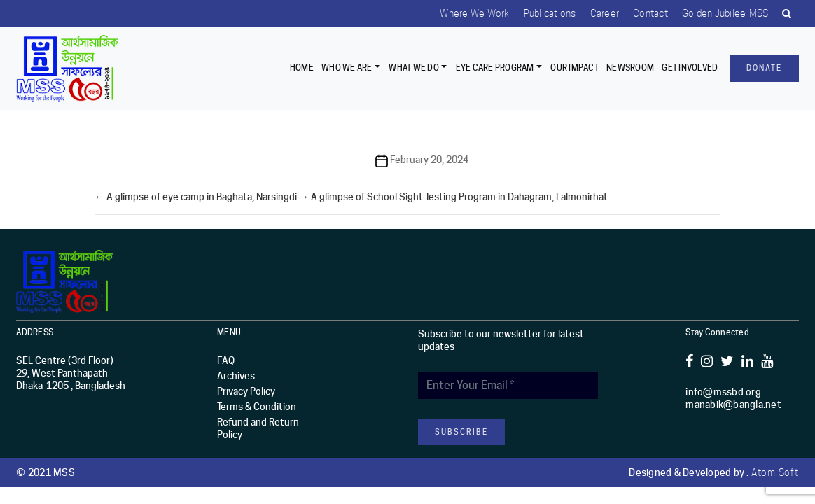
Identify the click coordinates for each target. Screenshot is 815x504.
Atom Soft (775, 472)
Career (605, 13)
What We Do (414, 68)
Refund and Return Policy (258, 428)
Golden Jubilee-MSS (725, 13)
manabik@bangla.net (733, 405)
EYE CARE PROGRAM (495, 68)
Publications (550, 13)
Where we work (474, 13)
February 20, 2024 (429, 160)
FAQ (226, 360)
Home (302, 68)
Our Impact (574, 68)
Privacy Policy (246, 391)
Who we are (347, 68)
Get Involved (690, 68)
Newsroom (630, 68)
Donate (764, 68)
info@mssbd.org (723, 392)
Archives (236, 376)
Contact (650, 13)
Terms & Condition (257, 407)
